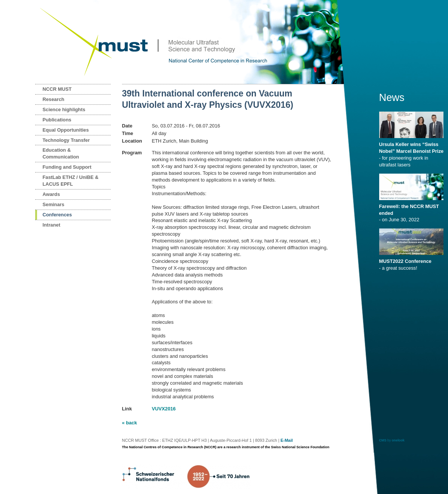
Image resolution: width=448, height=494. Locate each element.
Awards (51, 194)
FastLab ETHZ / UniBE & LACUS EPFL (71, 181)
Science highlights (64, 110)
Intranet (52, 225)
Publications (57, 120)
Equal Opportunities (66, 130)
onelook (398, 440)
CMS (383, 440)
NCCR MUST (57, 89)
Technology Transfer (66, 140)
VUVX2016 (164, 409)
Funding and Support (67, 167)
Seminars (54, 204)
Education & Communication (61, 153)
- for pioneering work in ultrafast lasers (413, 152)
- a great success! (413, 262)
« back (130, 423)
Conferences (57, 215)
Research (54, 99)
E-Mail (287, 440)
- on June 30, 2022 (413, 211)
